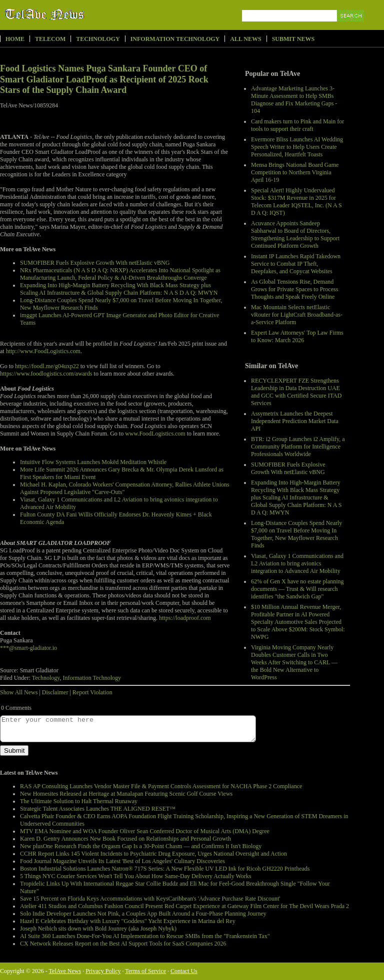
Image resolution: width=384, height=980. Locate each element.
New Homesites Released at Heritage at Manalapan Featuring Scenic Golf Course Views (126, 794)
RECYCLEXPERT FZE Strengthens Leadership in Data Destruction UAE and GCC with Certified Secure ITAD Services (296, 392)
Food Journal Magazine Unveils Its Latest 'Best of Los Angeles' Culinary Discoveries (122, 861)
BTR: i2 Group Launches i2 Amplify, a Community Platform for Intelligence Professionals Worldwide (298, 447)
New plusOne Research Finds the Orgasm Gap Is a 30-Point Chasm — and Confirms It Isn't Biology (141, 846)
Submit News (293, 39)
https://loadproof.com (185, 618)
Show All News (19, 692)
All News (245, 39)
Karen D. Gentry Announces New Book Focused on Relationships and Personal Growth (125, 839)
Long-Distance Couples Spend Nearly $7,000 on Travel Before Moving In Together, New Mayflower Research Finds (296, 534)
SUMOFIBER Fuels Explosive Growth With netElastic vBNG (288, 468)
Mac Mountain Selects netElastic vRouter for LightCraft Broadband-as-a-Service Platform (297, 315)
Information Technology (175, 39)
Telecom (50, 39)
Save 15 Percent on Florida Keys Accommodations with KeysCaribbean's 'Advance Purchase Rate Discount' (150, 899)
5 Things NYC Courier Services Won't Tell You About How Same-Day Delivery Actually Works (135, 876)
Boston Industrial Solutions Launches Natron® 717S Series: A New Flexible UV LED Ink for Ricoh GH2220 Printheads (165, 869)
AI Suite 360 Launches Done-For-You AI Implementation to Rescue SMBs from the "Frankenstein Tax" (145, 936)
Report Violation (92, 692)
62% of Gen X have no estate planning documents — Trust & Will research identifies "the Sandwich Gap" (297, 589)
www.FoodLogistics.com (155, 434)
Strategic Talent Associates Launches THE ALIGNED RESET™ (98, 809)
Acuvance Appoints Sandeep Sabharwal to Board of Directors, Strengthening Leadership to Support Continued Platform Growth (295, 235)
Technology (98, 39)
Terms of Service (145, 971)
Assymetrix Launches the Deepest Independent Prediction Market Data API (295, 421)
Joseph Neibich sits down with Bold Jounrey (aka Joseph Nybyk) (98, 929)
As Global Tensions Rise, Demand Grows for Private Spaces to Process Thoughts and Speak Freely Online (294, 289)
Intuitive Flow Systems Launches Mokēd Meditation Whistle (93, 462)
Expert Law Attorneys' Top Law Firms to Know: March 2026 (297, 336)
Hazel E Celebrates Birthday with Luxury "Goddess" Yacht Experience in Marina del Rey (128, 921)
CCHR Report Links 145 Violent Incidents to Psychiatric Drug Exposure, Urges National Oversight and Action (153, 854)
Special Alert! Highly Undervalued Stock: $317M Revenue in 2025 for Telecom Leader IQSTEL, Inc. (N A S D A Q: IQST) (296, 202)
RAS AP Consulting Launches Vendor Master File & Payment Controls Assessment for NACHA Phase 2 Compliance (161, 786)
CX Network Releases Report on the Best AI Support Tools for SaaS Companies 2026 (123, 944)
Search (351, 27)
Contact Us (184, 971)
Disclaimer (55, 692)
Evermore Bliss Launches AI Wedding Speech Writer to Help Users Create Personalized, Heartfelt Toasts (297, 147)
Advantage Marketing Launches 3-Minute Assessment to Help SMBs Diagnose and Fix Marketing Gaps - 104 (294, 100)
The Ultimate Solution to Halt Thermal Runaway (79, 801)
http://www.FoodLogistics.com (43, 351)
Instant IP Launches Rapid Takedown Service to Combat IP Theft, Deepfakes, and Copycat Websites (296, 264)
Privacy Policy (103, 971)
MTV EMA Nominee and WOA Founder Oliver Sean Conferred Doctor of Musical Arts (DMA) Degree (145, 831)
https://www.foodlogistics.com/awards (46, 374)
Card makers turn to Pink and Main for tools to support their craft (297, 125)
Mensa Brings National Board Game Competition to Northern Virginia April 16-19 (295, 172)
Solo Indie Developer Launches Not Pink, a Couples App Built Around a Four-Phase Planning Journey (143, 914)
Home (15, 39)
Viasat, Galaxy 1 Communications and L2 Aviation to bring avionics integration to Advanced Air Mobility (297, 563)
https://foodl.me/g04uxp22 (47, 366)
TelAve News (74, 14)
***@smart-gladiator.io (28, 648)
